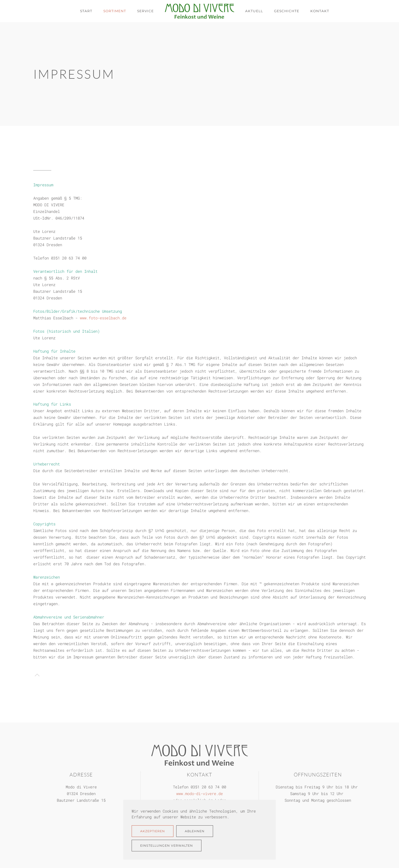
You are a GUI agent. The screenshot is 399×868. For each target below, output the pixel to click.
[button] (37, 675)
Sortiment (115, 11)
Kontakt (320, 11)
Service (145, 11)
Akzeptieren (153, 831)
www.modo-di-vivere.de (199, 793)
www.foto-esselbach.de (103, 318)
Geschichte (287, 11)
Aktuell (254, 11)
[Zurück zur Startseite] (199, 11)
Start (86, 11)
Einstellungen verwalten (167, 846)
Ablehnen (195, 831)
